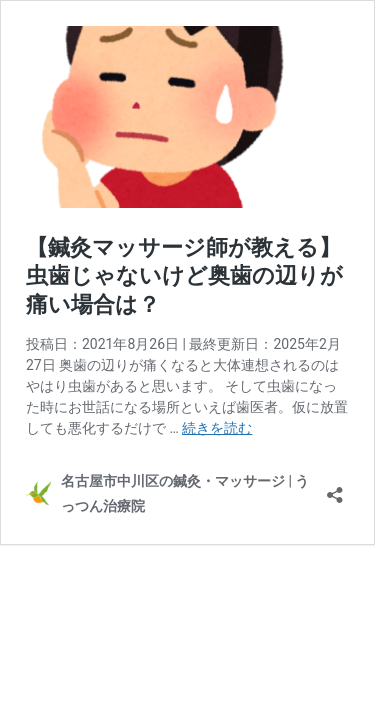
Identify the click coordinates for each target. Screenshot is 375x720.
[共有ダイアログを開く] (335, 488)
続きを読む (217, 428)
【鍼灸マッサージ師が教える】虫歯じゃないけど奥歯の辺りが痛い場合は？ (184, 276)
